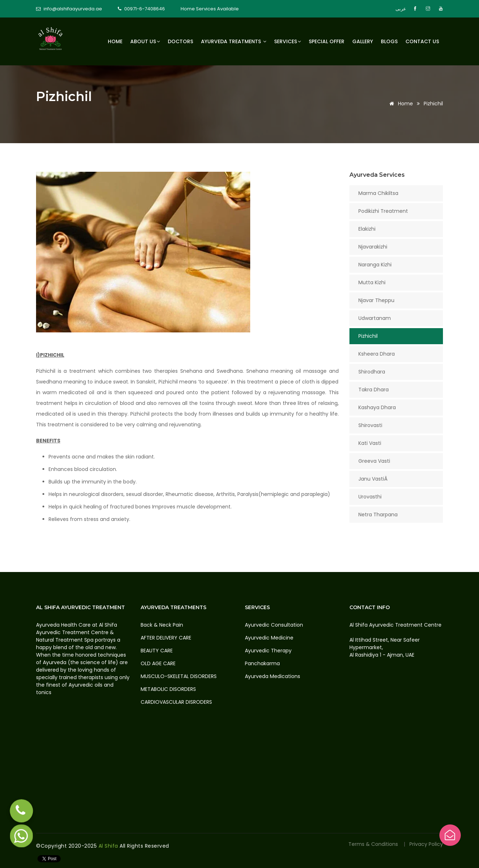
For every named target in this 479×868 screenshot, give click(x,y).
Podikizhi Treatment (383, 211)
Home (115, 41)
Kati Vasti (370, 443)
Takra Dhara (374, 390)
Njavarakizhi (373, 247)
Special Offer (327, 41)
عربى (401, 9)
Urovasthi (370, 497)
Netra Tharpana (378, 515)
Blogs (389, 41)
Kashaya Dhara (377, 407)
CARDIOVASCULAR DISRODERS (176, 702)
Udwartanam (375, 318)
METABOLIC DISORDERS (168, 689)
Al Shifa (109, 846)
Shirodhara (372, 372)
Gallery (363, 41)
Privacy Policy (426, 844)
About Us (145, 41)
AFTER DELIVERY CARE (166, 638)
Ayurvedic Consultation (274, 625)
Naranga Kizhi (375, 265)
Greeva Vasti (374, 461)
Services (288, 41)
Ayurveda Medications (273, 676)
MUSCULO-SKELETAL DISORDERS (179, 676)
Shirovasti (370, 425)
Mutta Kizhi (372, 282)
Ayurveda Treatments (234, 41)
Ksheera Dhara (377, 354)
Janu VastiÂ (374, 479)
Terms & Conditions (374, 844)
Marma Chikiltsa (378, 193)
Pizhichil (368, 336)
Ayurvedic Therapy (268, 651)
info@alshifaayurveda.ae (73, 9)
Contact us (422, 41)
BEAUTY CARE (157, 651)
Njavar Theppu (376, 300)
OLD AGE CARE (158, 663)
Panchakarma (262, 663)
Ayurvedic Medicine (269, 638)
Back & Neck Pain (162, 625)
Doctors (180, 41)
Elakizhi (367, 229)
